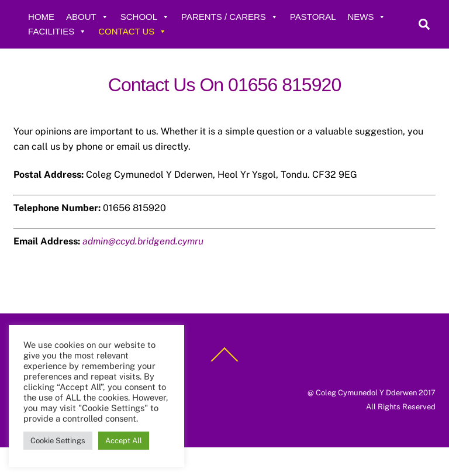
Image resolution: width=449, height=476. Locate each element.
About (87, 17)
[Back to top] (224, 361)
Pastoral (313, 17)
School (145, 17)
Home (41, 17)
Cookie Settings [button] (58, 441)
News (367, 17)
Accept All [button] (124, 441)
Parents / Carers (230, 17)
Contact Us (132, 31)
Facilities (57, 31)
